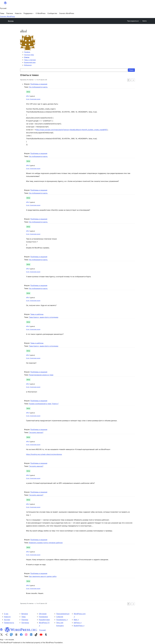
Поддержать (62, 620)
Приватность (9, 623)
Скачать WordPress (7, 16)
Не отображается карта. (38, 87)
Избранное (28, 65)
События (60, 617)
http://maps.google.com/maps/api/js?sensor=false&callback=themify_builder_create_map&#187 (72, 130)
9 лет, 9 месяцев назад (33, 99)
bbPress (78, 623)
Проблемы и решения (39, 84)
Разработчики (44, 620)
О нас (6, 614)
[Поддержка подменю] (29, 13)
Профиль (27, 52)
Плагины (25, 620)
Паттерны (25, 623)
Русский (42, 630)
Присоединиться (63, 614)
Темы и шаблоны (37, 314)
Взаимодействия (30, 62)
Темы (23, 617)
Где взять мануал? (36, 432)
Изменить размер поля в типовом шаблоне (46, 543)
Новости (7, 617)
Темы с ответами (30, 60)
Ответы (27, 57)
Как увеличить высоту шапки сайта (43, 576)
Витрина (25, 614)
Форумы (11, 21)
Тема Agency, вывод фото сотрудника (44, 317)
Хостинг (7, 620)
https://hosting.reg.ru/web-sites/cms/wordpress (44, 454)
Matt (76, 620)
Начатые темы (29, 55)
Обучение (43, 614)
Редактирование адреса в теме (41, 375)
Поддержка (43, 617)
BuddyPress (79, 626)
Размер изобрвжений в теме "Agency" (44, 404)
